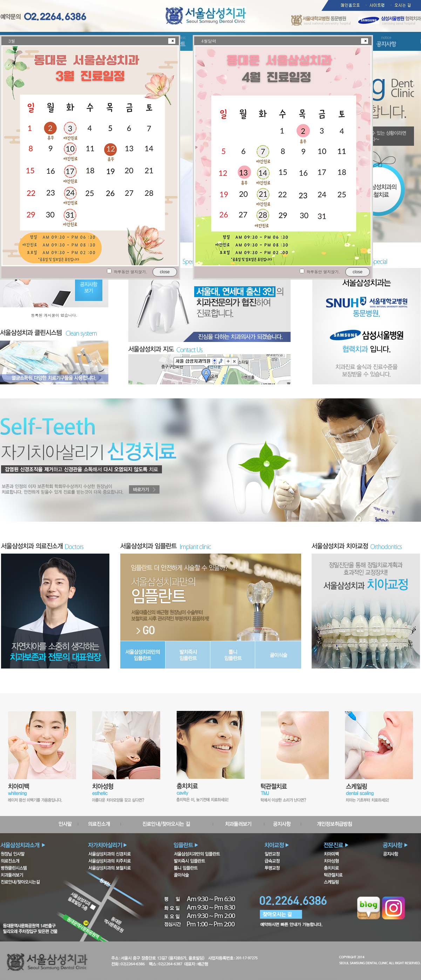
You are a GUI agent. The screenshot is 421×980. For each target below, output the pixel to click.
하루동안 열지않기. (130, 272)
